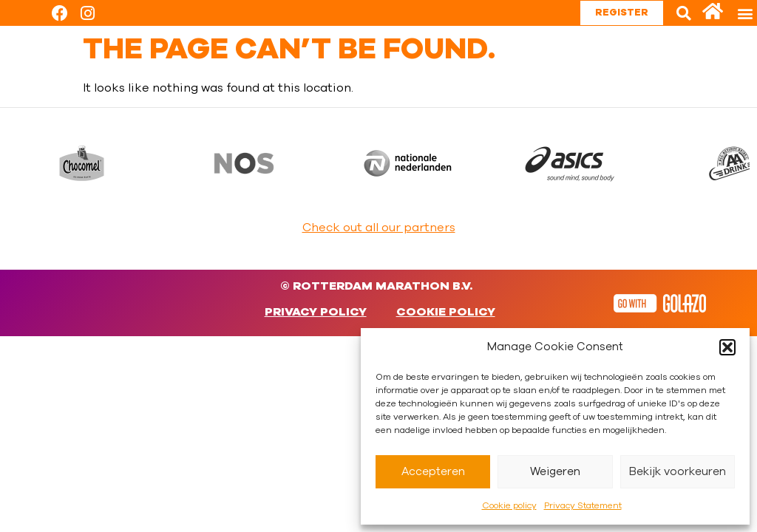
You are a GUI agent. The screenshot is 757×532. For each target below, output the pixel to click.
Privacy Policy (316, 312)
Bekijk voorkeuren (678, 472)
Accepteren (433, 472)
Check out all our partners (379, 228)
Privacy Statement (583, 505)
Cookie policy (509, 505)
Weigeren (555, 472)
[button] (727, 347)
